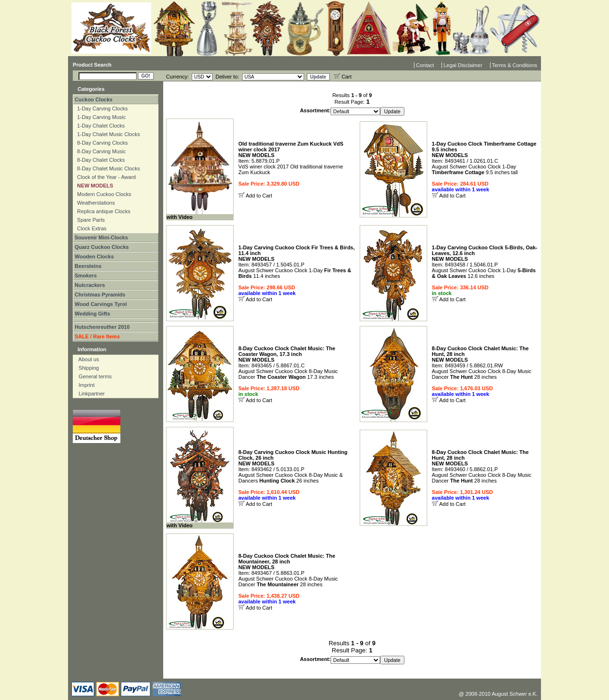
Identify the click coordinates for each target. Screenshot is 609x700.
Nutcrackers (90, 285)
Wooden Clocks (94, 256)
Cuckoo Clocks (93, 99)
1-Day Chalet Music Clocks (107, 134)
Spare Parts (89, 220)
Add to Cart (259, 196)
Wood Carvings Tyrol (101, 304)
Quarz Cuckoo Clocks (102, 247)
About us (87, 359)
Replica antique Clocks (102, 211)
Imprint (84, 385)
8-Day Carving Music (100, 151)
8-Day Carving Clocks (101, 143)
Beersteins (88, 266)
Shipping (87, 368)
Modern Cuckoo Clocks (103, 194)
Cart (343, 77)
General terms (93, 376)
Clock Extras (90, 228)
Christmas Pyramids (100, 295)
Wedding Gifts (92, 314)
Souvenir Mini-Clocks (101, 237)
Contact (425, 65)
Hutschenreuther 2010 (102, 327)
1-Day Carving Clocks (101, 108)
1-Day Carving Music (100, 117)
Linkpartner (89, 394)
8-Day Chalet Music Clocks (107, 168)
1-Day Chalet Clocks (99, 126)
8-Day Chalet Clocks (99, 160)
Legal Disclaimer (463, 65)
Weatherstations (94, 203)
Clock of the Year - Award (105, 177)
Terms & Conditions (515, 65)
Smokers (86, 276)
